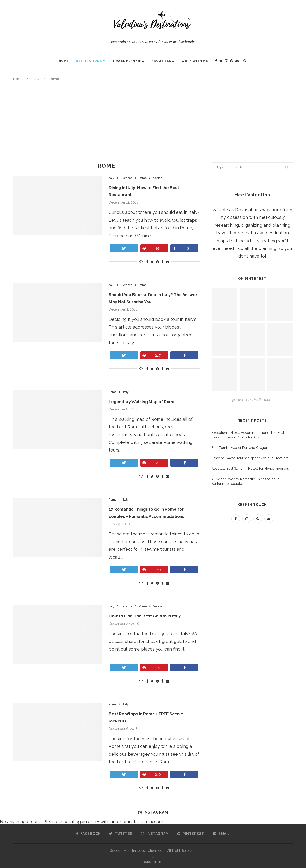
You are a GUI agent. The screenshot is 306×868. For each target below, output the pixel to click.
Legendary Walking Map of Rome (144, 402)
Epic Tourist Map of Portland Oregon (240, 448)
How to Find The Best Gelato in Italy (147, 616)
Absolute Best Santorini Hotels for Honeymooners (251, 469)
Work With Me (195, 61)
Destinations (89, 61)
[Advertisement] (153, 122)
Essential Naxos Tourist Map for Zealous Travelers (250, 458)
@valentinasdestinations (252, 400)
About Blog (163, 61)
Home (64, 61)
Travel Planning (128, 61)
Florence (128, 178)
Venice (161, 178)
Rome (145, 178)
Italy (36, 79)
